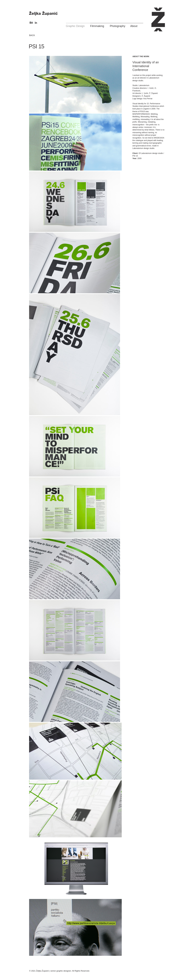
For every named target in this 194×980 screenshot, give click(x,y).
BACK (32, 35)
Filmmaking (97, 26)
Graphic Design (75, 26)
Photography (118, 26)
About (134, 26)
